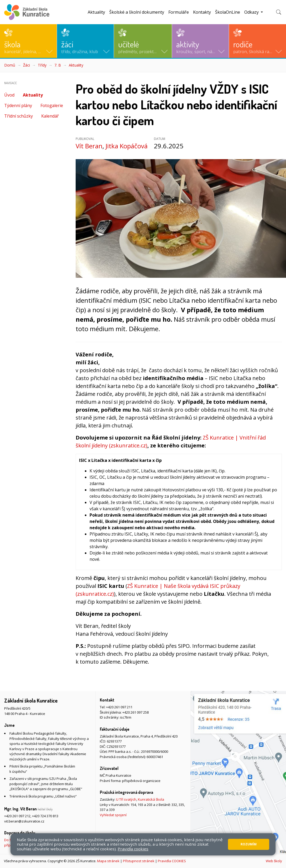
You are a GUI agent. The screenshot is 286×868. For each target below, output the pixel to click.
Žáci (27, 65)
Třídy (42, 65)
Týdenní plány (18, 105)
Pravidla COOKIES (172, 861)
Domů (10, 65)
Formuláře (179, 12)
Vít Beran (89, 146)
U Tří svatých (126, 799)
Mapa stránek (108, 861)
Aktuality (96, 12)
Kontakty (202, 12)
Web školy (274, 861)
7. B (58, 65)
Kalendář (50, 116)
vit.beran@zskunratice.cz (24, 821)
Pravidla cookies (133, 849)
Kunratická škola (151, 799)
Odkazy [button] (252, 12)
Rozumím (249, 844)
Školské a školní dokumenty (137, 12)
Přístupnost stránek (139, 861)
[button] (28, 41)
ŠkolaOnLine (228, 12)
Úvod (9, 95)
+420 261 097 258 (136, 712)
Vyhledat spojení (113, 815)
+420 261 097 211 (119, 707)
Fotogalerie (52, 105)
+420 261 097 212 (17, 816)
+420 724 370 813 (45, 816)
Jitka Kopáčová (127, 146)
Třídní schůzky (19, 116)
